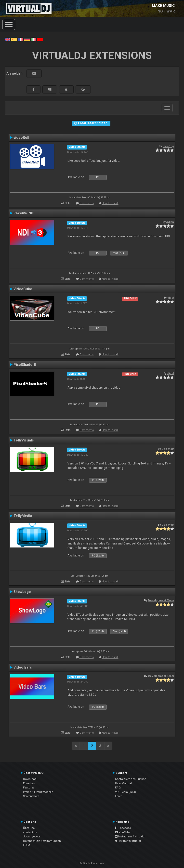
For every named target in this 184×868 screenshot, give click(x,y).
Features (29, 787)
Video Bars (23, 667)
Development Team (161, 600)
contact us (30, 832)
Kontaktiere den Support (131, 779)
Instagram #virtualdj (130, 836)
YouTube (123, 832)
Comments (87, 203)
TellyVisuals (24, 440)
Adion (170, 222)
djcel (171, 298)
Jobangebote (32, 836)
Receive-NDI (24, 213)
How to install (110, 203)
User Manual (123, 783)
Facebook (123, 828)
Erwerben (29, 783)
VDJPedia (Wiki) (125, 792)
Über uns (29, 828)
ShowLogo (22, 592)
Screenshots (31, 796)
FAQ (118, 787)
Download (30, 779)
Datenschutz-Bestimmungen (42, 841)
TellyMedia (23, 516)
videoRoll (21, 138)
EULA (27, 845)
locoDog (168, 146)
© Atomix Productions (92, 863)
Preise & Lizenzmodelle (38, 792)
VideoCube (23, 289)
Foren (119, 796)
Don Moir (168, 449)
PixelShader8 (25, 365)
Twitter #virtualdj (128, 841)
